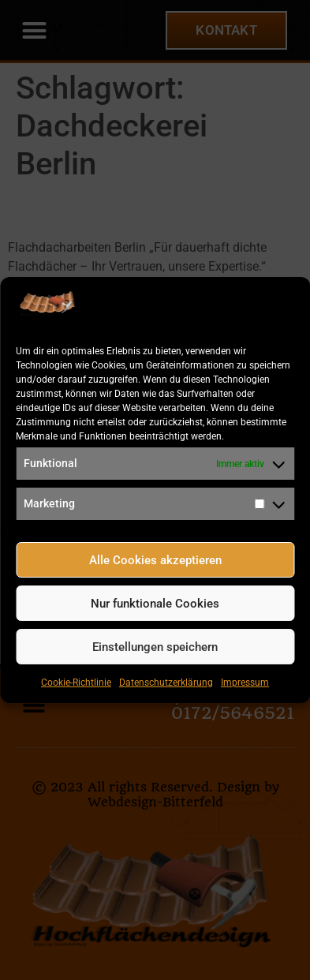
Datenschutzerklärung (166, 683)
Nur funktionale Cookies (155, 604)
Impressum (245, 683)
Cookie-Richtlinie (76, 683)
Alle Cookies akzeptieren (155, 560)
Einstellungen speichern (155, 647)
